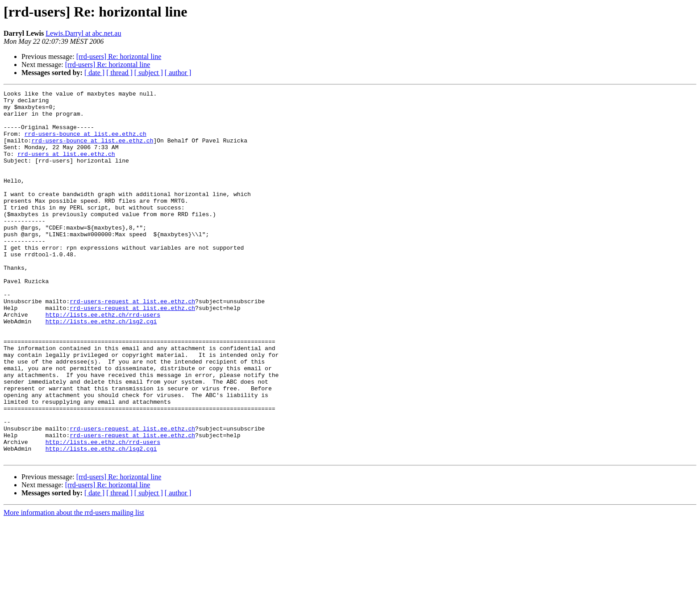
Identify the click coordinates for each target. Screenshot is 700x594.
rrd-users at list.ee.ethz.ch (66, 167)
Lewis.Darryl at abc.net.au (83, 33)
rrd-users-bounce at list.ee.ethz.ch (85, 143)
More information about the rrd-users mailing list (74, 586)
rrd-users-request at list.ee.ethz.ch (132, 344)
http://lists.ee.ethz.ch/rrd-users (103, 360)
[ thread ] (119, 73)
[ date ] (94, 73)
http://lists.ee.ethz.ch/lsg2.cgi (101, 368)
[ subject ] (149, 73)
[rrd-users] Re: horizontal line (119, 56)
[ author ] (178, 73)
